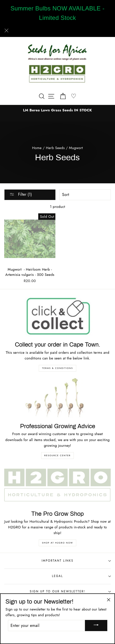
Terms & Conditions (57, 368)
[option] (57, 110)
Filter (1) (21, 194)
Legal (81, 576)
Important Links (76, 561)
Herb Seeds (55, 148)
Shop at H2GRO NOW (57, 543)
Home (37, 148)
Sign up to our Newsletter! (70, 591)
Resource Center (58, 455)
